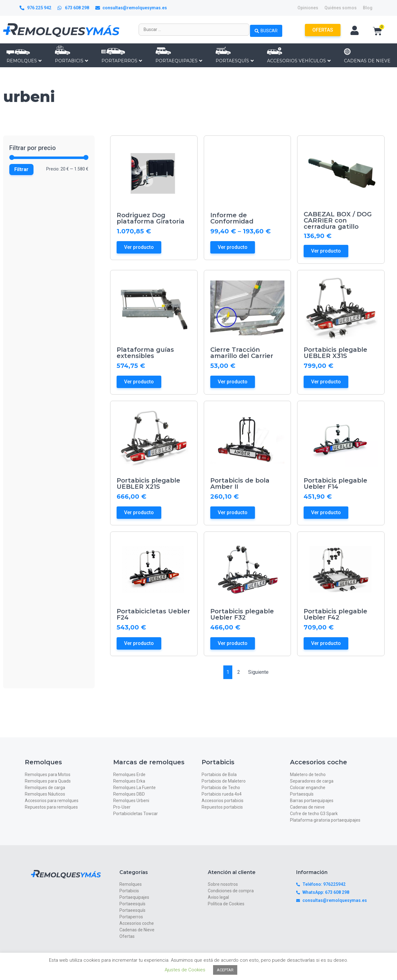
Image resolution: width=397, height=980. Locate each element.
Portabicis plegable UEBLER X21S (148, 483)
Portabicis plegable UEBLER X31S (335, 353)
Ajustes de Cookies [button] (185, 970)
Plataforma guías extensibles (145, 353)
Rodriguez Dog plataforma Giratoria (151, 218)
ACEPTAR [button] (225, 970)
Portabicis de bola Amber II (240, 483)
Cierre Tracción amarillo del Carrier (242, 353)
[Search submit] (266, 29)
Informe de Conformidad (232, 218)
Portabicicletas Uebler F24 (153, 614)
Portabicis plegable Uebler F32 (242, 614)
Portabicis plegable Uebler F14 (335, 483)
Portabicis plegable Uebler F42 (335, 614)
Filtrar (21, 169)
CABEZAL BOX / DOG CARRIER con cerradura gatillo (338, 220)
